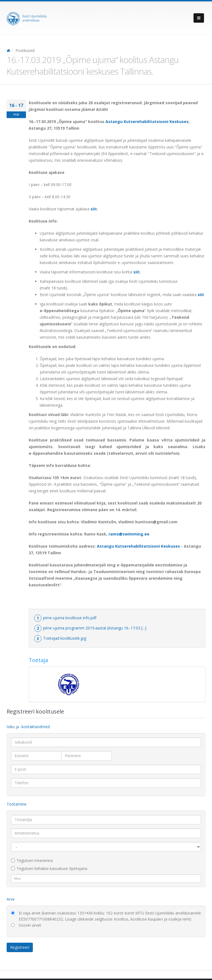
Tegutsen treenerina (32, 860)
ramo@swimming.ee (129, 534)
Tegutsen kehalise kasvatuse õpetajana (49, 868)
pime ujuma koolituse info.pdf (70, 618)
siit (94, 209)
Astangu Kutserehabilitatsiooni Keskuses (147, 121)
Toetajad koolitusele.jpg (65, 638)
